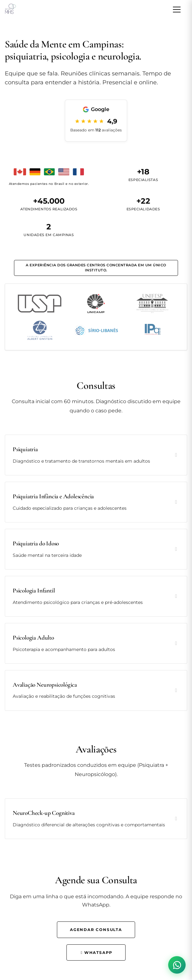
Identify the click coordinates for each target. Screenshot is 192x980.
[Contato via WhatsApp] (177, 965)
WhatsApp (96, 952)
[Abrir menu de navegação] (177, 10)
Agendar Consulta (96, 930)
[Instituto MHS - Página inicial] (10, 10)
